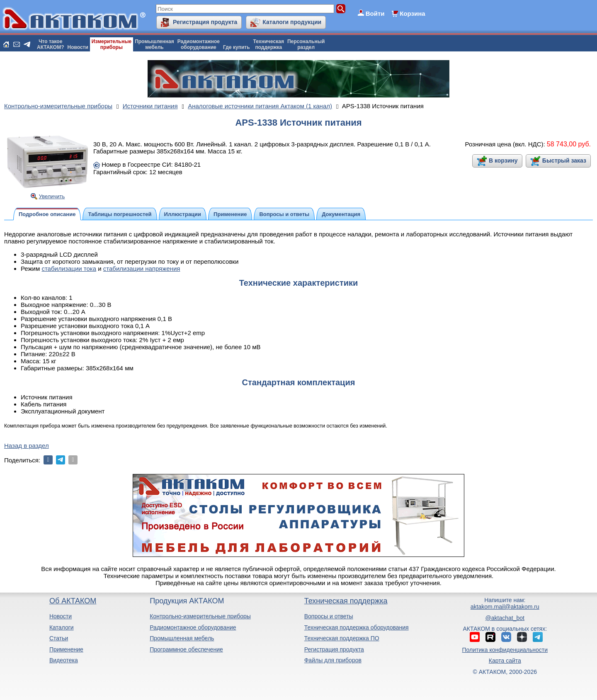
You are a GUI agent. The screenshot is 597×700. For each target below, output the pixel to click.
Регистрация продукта (205, 22)
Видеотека (64, 660)
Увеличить (52, 196)
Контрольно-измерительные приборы (200, 616)
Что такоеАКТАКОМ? (51, 44)
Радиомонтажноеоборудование (199, 44)
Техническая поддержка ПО (342, 638)
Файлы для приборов (333, 660)
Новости (78, 47)
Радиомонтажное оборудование (193, 627)
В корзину (503, 160)
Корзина (412, 13)
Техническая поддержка (346, 601)
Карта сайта (505, 661)
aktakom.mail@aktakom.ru (505, 607)
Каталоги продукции (292, 22)
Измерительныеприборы (112, 44)
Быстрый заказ (564, 160)
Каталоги (62, 627)
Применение (66, 649)
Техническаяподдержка (269, 44)
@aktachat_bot (505, 618)
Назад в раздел (27, 446)
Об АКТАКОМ (73, 601)
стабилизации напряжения (142, 269)
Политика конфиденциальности (505, 650)
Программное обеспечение (186, 649)
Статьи (59, 638)
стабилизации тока (69, 269)
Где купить (237, 47)
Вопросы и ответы (329, 616)
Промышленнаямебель (154, 44)
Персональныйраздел (306, 44)
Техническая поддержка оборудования (357, 627)
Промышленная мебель (182, 638)
